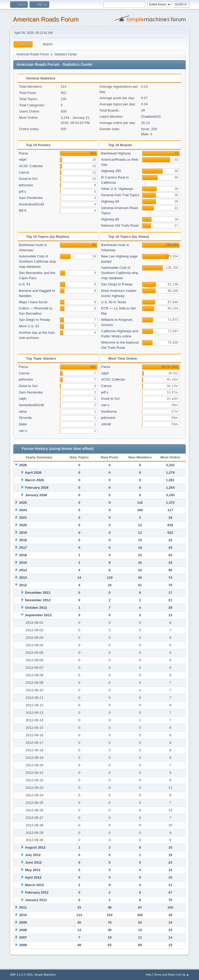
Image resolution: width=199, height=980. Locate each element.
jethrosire (26, 185)
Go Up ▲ (183, 975)
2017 (23, 548)
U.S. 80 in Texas (114, 302)
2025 (23, 503)
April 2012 (33, 877)
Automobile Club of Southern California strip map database (37, 261)
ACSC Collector (31, 166)
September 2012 (38, 615)
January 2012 (36, 900)
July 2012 (33, 855)
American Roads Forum (46, 19)
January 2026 (36, 495)
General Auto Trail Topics (120, 195)
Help (148, 975)
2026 (23, 465)
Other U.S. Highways (117, 189)
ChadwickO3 (151, 117)
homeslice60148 (31, 204)
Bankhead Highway (116, 153)
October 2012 (36, 608)
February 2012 (37, 892)
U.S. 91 (25, 284)
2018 (23, 540)
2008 (23, 930)
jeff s (23, 192)
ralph (23, 159)
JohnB (106, 424)
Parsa (23, 153)
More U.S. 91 (29, 326)
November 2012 (38, 600)
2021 (23, 518)
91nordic (26, 418)
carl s (23, 431)
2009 (23, 922)
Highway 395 (111, 171)
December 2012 (38, 593)
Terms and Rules (164, 975)
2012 (23, 585)
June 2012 (33, 862)
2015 (23, 563)
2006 (23, 945)
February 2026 (37, 488)
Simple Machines (45, 975)
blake (23, 424)
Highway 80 (110, 219)
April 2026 (33, 473)
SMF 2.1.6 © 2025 (21, 975)
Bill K (23, 210)
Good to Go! (28, 179)
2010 (23, 915)
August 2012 (35, 847)
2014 (23, 570)
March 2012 (35, 885)
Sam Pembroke (31, 198)
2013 (23, 578)
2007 (23, 937)
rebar (23, 411)
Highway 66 (110, 201)
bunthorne (109, 411)
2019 (23, 533)
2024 (23, 510)
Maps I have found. (34, 302)
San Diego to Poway (35, 320)
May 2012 (33, 870)
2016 (23, 555)
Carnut (24, 172)
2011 (23, 907)
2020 (23, 525)
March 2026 (35, 480)
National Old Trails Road (120, 225)
